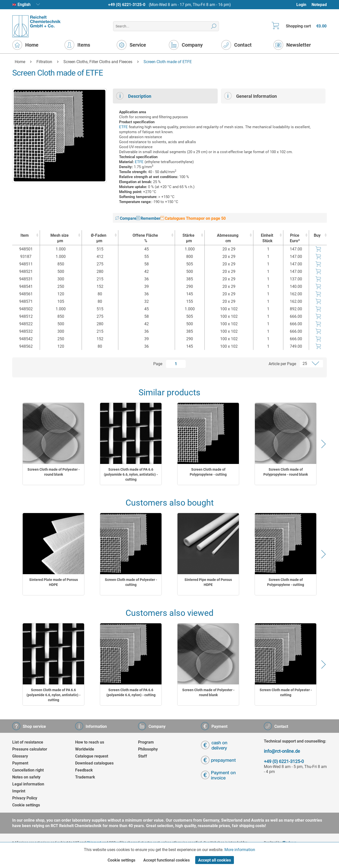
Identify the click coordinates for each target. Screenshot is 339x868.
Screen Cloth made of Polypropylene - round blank (286, 472)
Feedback (84, 770)
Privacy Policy (25, 798)
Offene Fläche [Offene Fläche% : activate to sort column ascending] (145, 238)
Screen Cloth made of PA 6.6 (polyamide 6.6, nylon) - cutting (131, 692)
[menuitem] (304, 5)
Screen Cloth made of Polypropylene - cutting (208, 472)
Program (146, 742)
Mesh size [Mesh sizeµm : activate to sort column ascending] (60, 238)
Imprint (19, 791)
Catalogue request (92, 756)
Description (134, 96)
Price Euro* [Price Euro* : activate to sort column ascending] (295, 238)
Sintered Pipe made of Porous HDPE (208, 582)
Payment (20, 763)
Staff (143, 756)
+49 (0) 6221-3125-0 (127, 5)
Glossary (20, 756)
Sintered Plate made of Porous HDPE (54, 582)
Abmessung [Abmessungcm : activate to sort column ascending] (228, 238)
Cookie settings (26, 805)
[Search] (214, 26)
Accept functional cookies (167, 860)
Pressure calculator (30, 749)
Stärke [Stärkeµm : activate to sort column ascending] (188, 238)
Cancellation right (28, 770)
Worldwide (85, 749)
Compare (126, 218)
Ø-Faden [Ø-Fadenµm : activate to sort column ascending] (99, 238)
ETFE (123, 127)
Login (301, 5)
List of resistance (28, 742)
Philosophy (148, 749)
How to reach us (90, 742)
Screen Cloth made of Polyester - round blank (54, 472)
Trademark (85, 777)
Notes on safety (26, 777)
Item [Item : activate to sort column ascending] (25, 235)
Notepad (319, 5)
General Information (251, 96)
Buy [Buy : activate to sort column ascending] (317, 235)
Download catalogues (94, 763)
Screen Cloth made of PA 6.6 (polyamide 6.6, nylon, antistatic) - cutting (131, 474)
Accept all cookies (215, 860)
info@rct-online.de (282, 751)
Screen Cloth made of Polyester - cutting (131, 582)
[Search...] (166, 26)
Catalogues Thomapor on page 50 (193, 218)
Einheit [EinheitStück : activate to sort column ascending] (267, 238)
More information (240, 850)
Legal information (28, 784)
